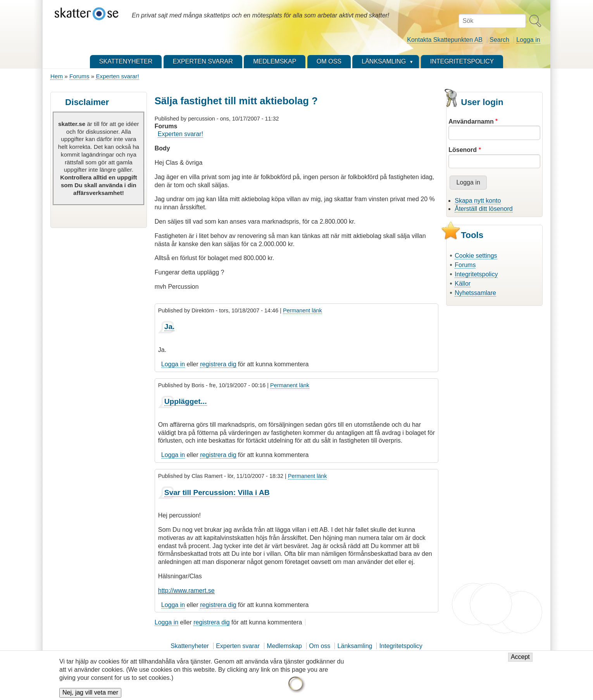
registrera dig (218, 364)
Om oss (320, 646)
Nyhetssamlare (475, 293)
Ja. (170, 327)
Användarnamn (471, 122)
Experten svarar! (117, 76)
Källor (463, 284)
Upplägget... (186, 401)
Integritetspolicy (476, 274)
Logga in (528, 40)
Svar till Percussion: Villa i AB (217, 492)
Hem (57, 76)
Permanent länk (303, 310)
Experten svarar (238, 646)
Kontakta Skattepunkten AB (445, 40)
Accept (520, 661)
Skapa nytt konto (478, 201)
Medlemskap (284, 646)
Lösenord (463, 150)
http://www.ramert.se (186, 591)
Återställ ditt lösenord (484, 209)
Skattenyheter (190, 646)
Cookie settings (476, 256)
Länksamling (355, 646)
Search (499, 40)
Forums (79, 76)
